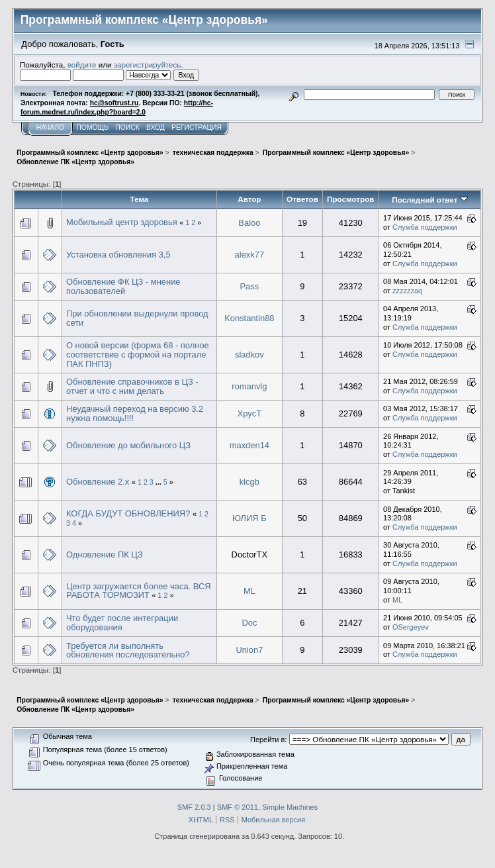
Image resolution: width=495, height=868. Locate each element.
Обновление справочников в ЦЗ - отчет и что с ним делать (132, 386)
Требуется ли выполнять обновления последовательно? (128, 651)
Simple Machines (290, 807)
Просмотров (350, 199)
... (159, 482)
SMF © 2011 (238, 807)
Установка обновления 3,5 (118, 255)
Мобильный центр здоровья (122, 222)
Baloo (249, 223)
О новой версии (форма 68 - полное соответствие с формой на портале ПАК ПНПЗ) (138, 354)
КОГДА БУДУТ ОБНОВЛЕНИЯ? (128, 513)
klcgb (249, 482)
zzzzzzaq (407, 291)
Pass (250, 286)
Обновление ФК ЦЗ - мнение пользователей (123, 286)
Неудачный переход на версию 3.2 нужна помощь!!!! (135, 413)
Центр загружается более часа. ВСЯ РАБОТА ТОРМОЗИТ (139, 591)
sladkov (249, 355)
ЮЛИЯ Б (249, 518)
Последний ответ (429, 200)
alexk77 (250, 255)
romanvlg (249, 386)
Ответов (302, 199)
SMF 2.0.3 (194, 807)
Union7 (249, 650)
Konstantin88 (249, 318)
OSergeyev (411, 627)
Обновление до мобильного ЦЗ (128, 445)
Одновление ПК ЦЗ (105, 555)
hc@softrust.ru (114, 103)
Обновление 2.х (98, 482)
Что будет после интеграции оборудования (122, 623)
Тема (139, 199)
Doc (249, 623)
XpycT (250, 413)
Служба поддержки (425, 227)
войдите (82, 65)
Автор (249, 199)
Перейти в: (268, 740)
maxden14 (249, 445)
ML (249, 591)
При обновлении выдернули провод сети (137, 318)
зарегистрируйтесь (148, 65)
